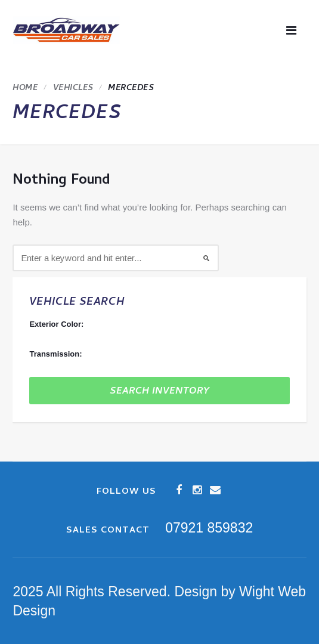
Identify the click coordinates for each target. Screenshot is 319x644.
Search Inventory (159, 392)
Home (25, 89)
